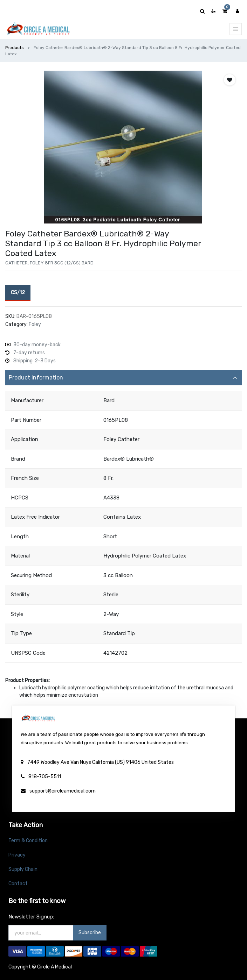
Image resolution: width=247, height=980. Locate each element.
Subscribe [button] (90, 933)
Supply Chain (23, 869)
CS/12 (18, 292)
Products (15, 48)
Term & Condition (28, 841)
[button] (230, 80)
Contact (18, 884)
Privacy (17, 855)
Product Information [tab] (36, 378)
